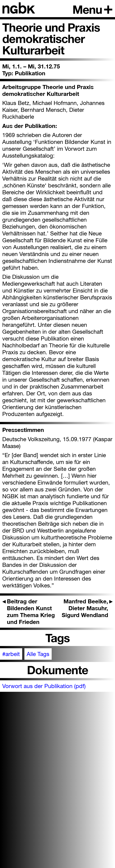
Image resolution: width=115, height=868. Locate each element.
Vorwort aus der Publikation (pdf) (44, 686)
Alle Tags (38, 654)
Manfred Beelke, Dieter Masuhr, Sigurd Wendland (87, 608)
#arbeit (11, 654)
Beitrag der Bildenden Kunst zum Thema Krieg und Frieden (29, 612)
